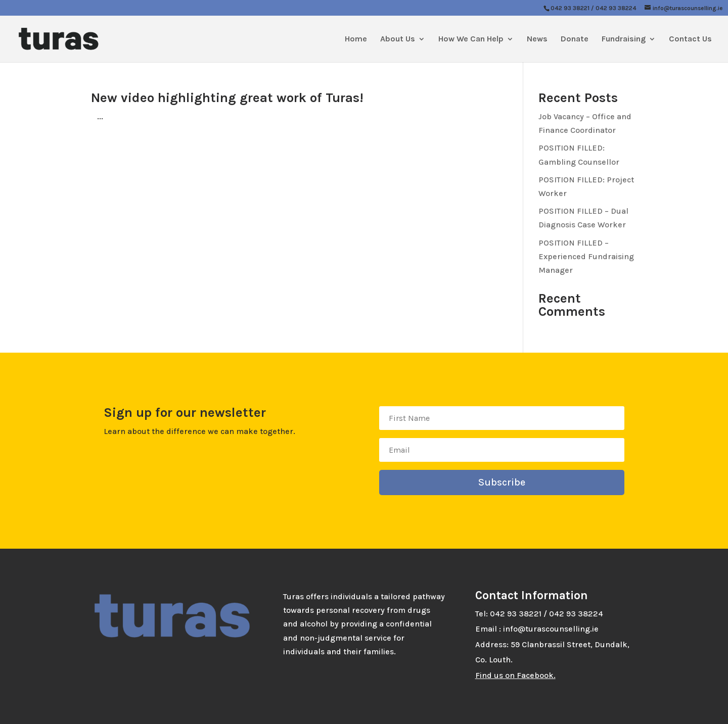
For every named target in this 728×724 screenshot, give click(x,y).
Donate (575, 39)
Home (356, 39)
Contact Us (690, 39)
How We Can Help (471, 39)
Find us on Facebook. (515, 675)
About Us (398, 39)
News (537, 39)
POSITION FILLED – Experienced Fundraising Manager (586, 256)
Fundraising (624, 39)
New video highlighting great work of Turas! (227, 98)
